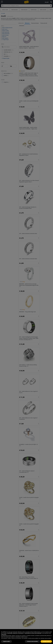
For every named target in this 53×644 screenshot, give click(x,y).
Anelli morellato (40, 537)
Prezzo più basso (35, 23)
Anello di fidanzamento (7, 28)
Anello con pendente (27, 583)
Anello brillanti (22, 534)
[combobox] (26, 6)
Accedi (47, 2)
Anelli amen (38, 555)
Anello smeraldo (43, 10)
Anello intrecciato (35, 579)
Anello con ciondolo (38, 575)
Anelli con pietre (25, 563)
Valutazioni (22, 26)
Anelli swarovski (14, 10)
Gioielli (4, 13)
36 (42, 544)
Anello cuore (44, 559)
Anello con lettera (26, 567)
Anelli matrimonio (26, 571)
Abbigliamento (32, 593)
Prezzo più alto (44, 23)
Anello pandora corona (24, 537)
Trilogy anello (39, 534)
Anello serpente (38, 571)
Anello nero (24, 579)
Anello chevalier (38, 567)
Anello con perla (25, 575)
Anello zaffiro (25, 559)
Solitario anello (5, 10)
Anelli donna (22, 532)
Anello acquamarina (26, 555)
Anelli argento (5, 38)
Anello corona (39, 539)
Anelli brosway (34, 10)
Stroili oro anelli (22, 539)
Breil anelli (36, 563)
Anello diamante (24, 10)
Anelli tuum (35, 559)
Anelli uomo (5, 29)
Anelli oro (4, 37)
